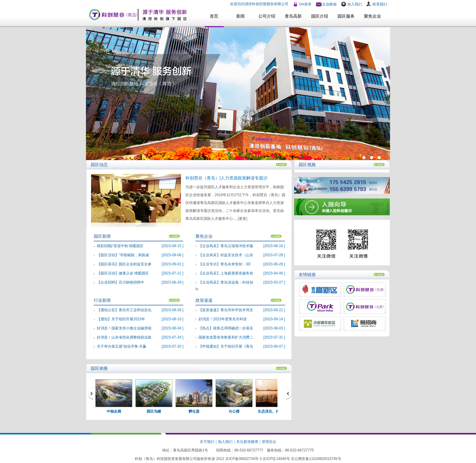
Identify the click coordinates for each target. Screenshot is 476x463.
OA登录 (305, 4)
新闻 (240, 16)
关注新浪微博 (247, 442)
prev (91, 393)
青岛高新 (293, 16)
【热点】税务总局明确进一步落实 (226, 328)
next (289, 393)
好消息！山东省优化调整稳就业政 (124, 337)
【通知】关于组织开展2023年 (121, 319)
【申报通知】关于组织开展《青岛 (226, 346)
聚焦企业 (372, 16)
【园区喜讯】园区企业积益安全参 (124, 264)
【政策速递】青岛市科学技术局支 (226, 310)
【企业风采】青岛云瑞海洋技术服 (226, 246)
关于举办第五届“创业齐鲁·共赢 (122, 346)
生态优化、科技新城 (274, 411)
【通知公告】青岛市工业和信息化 (124, 310)
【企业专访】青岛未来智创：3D (224, 264)
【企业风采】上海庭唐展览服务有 (226, 273)
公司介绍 (267, 16)
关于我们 (207, 442)
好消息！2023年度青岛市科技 (223, 319)
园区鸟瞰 (154, 411)
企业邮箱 (329, 4)
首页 (214, 16)
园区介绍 (320, 16)
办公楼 (234, 411)
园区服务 (346, 16)
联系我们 (380, 4)
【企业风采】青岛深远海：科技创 (226, 282)
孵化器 (194, 411)
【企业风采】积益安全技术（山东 (226, 255)
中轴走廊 (114, 411)
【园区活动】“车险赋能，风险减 (123, 255)
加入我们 (355, 4)
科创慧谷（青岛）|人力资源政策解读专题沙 (226, 178)
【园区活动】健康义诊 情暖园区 (123, 273)
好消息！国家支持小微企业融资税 (124, 328)
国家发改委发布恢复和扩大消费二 (226, 337)
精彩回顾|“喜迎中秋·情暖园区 (120, 246)
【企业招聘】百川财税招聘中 (121, 282)
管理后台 (269, 442)
